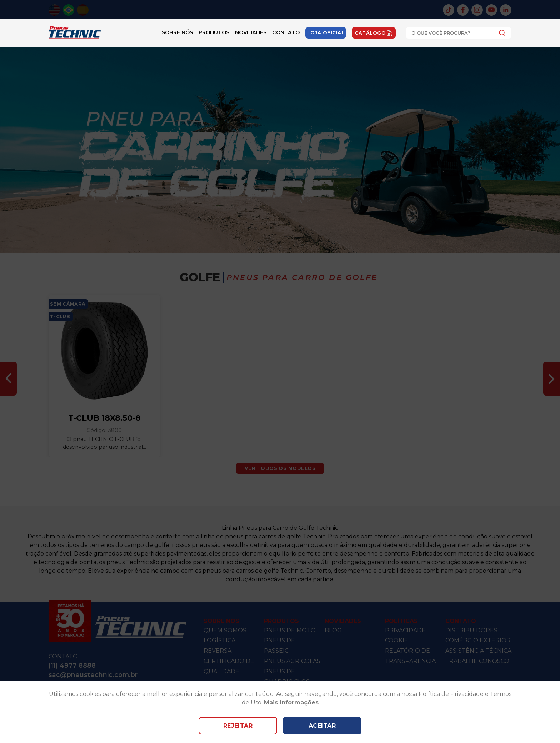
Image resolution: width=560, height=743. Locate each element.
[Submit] (500, 33)
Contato (286, 32)
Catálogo (374, 33)
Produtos (214, 32)
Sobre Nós (177, 32)
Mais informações (291, 702)
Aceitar (322, 726)
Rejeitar (238, 726)
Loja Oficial (326, 33)
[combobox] (459, 33)
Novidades (251, 32)
